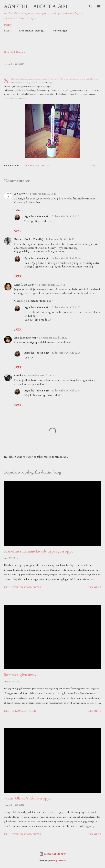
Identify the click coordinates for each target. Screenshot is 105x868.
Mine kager (60, 30)
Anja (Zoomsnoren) (25, 338)
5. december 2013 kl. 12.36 (66, 258)
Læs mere (94, 587)
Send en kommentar (27, 587)
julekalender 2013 (38, 166)
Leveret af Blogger (53, 854)
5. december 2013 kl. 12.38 (66, 353)
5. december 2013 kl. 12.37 (66, 307)
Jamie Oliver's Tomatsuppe (28, 798)
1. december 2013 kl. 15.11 (51, 285)
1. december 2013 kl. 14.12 (60, 239)
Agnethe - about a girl (36, 6)
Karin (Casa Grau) (24, 285)
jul (22, 166)
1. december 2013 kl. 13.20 (42, 194)
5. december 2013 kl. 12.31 (66, 216)
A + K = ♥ (19, 194)
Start (7, 30)
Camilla (18, 376)
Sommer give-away (20, 675)
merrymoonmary (59, 860)
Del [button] (94, 166)
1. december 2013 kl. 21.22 (53, 338)
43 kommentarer (24, 711)
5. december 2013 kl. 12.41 (66, 391)
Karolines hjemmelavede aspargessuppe (39, 551)
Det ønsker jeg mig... (32, 30)
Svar (18, 231)
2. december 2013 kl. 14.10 (40, 376)
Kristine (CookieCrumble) (29, 239)
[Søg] (91, 6)
